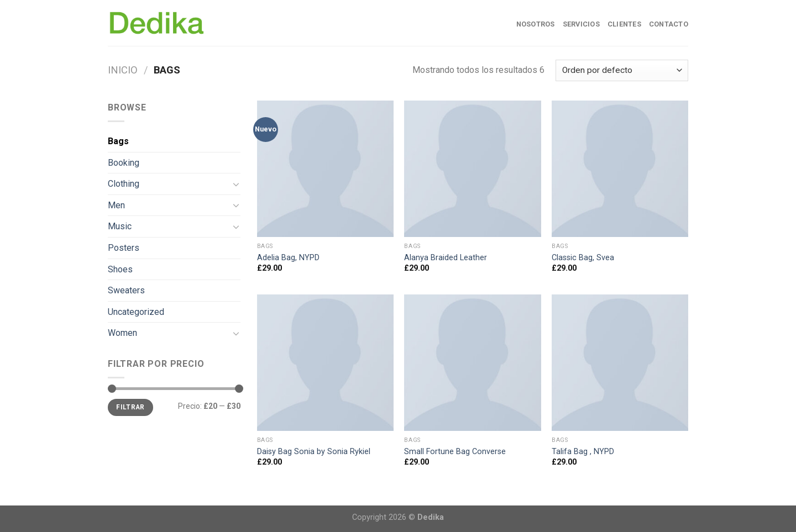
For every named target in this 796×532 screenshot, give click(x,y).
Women (122, 333)
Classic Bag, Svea (583, 258)
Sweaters (126, 290)
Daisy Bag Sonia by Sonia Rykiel (314, 452)
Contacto (669, 24)
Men (116, 205)
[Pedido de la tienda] (622, 70)
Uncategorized (136, 312)
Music (120, 226)
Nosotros (536, 24)
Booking (124, 163)
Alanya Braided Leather (446, 258)
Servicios (581, 24)
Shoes (120, 269)
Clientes (624, 24)
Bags (118, 141)
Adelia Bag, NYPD (288, 258)
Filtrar (130, 407)
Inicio (123, 70)
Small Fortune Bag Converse (455, 452)
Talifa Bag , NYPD (583, 452)
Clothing (124, 184)
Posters (124, 248)
